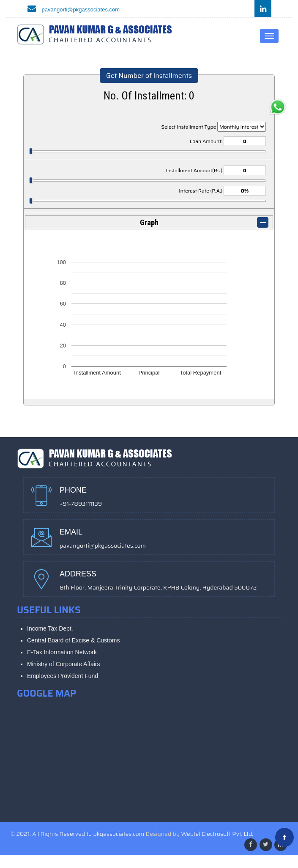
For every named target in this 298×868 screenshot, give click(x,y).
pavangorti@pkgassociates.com (71, 10)
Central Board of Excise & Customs (73, 640)
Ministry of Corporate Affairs (63, 664)
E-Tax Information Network (62, 652)
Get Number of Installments (149, 76)
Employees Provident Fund (63, 676)
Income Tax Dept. (50, 628)
